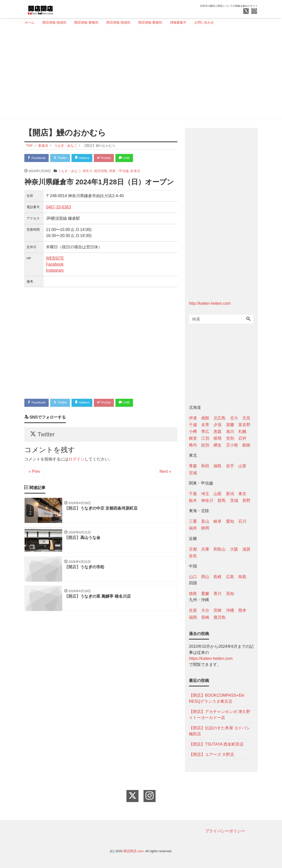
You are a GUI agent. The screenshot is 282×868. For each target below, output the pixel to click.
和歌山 (220, 549)
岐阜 (218, 521)
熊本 (242, 610)
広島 (230, 577)
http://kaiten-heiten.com (210, 303)
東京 (242, 494)
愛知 (230, 521)
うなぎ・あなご (69, 171)
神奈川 (87, 171)
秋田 (205, 466)
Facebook (37, 158)
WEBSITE (55, 258)
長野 (246, 500)
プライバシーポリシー (225, 831)
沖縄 (230, 610)
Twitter (61, 158)
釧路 (246, 445)
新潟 (230, 494)
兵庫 (205, 549)
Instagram (55, 270)
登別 (230, 438)
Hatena (84, 158)
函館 (205, 418)
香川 (218, 594)
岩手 (230, 466)
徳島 (193, 594)
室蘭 (230, 425)
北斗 (234, 418)
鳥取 (242, 577)
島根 (218, 577)
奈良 (193, 556)
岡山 (205, 577)
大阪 (234, 549)
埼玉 (205, 494)
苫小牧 (232, 445)
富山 (205, 521)
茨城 (234, 500)
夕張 (218, 425)
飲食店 (135, 171)
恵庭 (218, 431)
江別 (205, 438)
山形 (242, 466)
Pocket (106, 158)
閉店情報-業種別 (150, 22)
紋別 (205, 445)
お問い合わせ (204, 22)
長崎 (205, 617)
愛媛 (205, 594)
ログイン (77, 460)
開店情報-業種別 (86, 22)
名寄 (205, 425)
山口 (193, 577)
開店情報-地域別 (54, 22)
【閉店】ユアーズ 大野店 (212, 755)
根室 (193, 438)
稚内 (193, 445)
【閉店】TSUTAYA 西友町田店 (216, 744)
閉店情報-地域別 (118, 22)
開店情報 (101, 171)
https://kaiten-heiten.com (211, 658)
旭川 (230, 431)
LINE (127, 158)
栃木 (193, 500)
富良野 (244, 425)
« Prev (34, 472)
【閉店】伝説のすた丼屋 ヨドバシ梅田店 (220, 731)
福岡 (193, 617)
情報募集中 (178, 22)
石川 (242, 521)
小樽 (193, 431)
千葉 (193, 494)
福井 (193, 528)
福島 (218, 466)
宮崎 (218, 610)
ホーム (29, 22)
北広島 (220, 418)
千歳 (193, 425)
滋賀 (246, 549)
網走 (218, 445)
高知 (230, 594)
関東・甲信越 (119, 171)
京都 (193, 549)
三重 (193, 521)
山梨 (218, 494)
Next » (165, 472)
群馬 (222, 500)
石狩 (242, 438)
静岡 (205, 528)
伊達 (193, 418)
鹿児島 (220, 617)
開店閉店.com (133, 851)
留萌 (218, 438)
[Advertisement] (139, 74)
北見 (246, 418)
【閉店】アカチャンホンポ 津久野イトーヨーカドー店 (220, 715)
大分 (205, 610)
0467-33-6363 (58, 207)
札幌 (242, 431)
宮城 (193, 473)
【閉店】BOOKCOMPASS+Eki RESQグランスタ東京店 (217, 698)
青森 (193, 466)
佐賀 (193, 610)
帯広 (205, 431)
